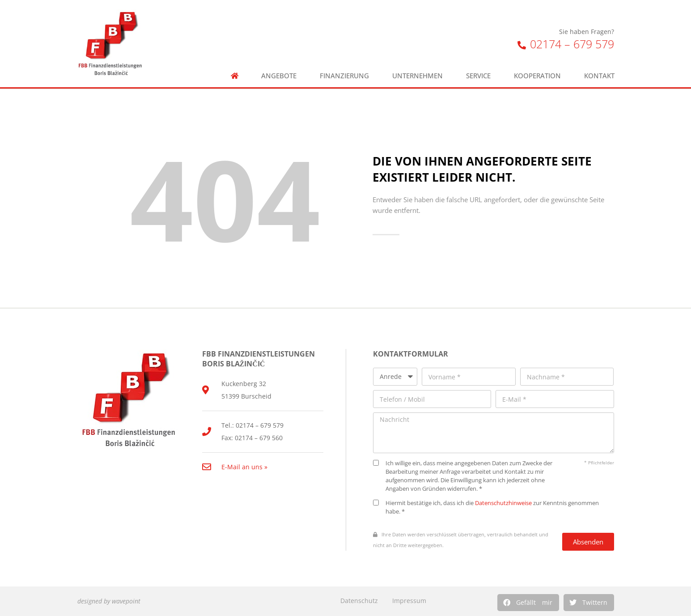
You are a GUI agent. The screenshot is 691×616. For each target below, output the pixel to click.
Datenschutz (359, 601)
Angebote (279, 76)
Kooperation (537, 76)
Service (478, 76)
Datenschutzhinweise (503, 503)
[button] (528, 603)
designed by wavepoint (109, 601)
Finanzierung (344, 76)
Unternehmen (418, 76)
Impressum (409, 601)
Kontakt (599, 76)
